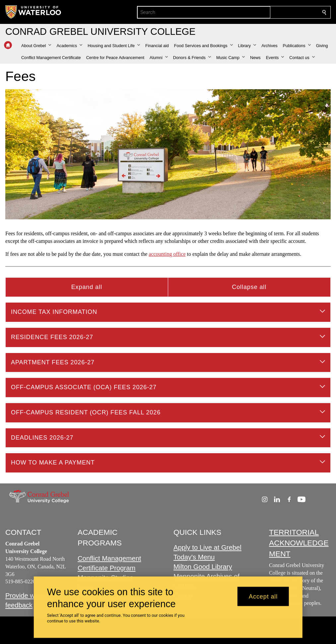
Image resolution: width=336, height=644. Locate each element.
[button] (36, 46)
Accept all (263, 596)
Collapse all (249, 287)
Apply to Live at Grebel (207, 547)
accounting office (167, 254)
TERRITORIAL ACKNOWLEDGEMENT (299, 543)
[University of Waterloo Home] (34, 12)
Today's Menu (194, 557)
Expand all (87, 287)
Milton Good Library (203, 567)
